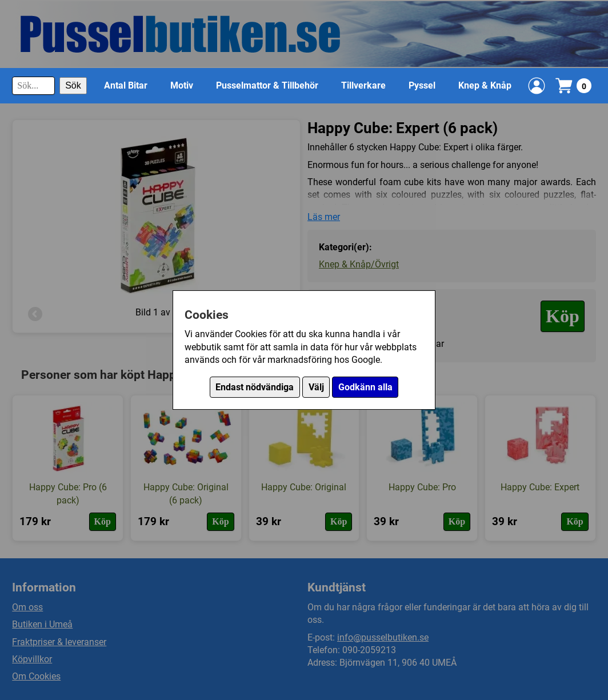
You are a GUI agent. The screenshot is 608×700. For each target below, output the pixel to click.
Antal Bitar (126, 85)
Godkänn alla (365, 387)
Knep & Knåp (485, 85)
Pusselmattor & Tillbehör (267, 85)
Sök (73, 85)
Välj (316, 387)
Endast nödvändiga (255, 387)
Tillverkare (363, 85)
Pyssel (422, 85)
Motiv (182, 85)
